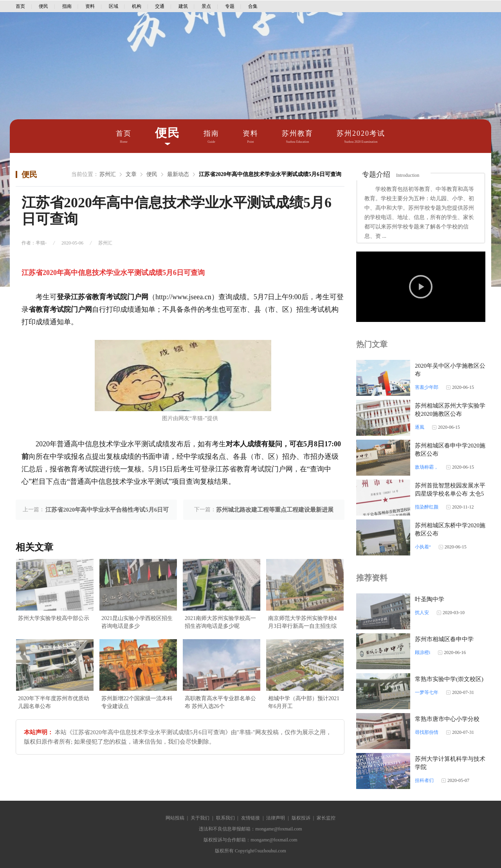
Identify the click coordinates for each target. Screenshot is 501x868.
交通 (160, 6)
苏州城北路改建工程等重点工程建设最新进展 (275, 510)
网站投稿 (175, 818)
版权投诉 (301, 818)
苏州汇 (108, 174)
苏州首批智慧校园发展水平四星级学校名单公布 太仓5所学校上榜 (450, 494)
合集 (253, 6)
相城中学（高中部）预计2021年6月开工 (304, 702)
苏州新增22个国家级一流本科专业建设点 (137, 702)
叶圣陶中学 (430, 599)
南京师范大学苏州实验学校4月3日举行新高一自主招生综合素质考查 (302, 623)
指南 (67, 6)
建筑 (183, 6)
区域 (114, 6)
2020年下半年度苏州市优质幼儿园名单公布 (54, 702)
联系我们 (225, 818)
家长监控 (326, 818)
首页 (20, 6)
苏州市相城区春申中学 (444, 639)
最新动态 (178, 174)
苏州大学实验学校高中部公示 (54, 618)
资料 (90, 6)
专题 (230, 6)
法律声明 (276, 818)
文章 (131, 174)
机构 (137, 6)
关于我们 (200, 818)
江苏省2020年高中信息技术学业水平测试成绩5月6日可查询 (270, 174)
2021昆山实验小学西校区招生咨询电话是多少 (137, 622)
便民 (43, 6)
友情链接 (250, 818)
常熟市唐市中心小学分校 (447, 719)
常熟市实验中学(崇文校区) (449, 679)
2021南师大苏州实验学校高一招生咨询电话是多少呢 (220, 622)
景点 (206, 6)
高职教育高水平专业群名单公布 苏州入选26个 (220, 702)
